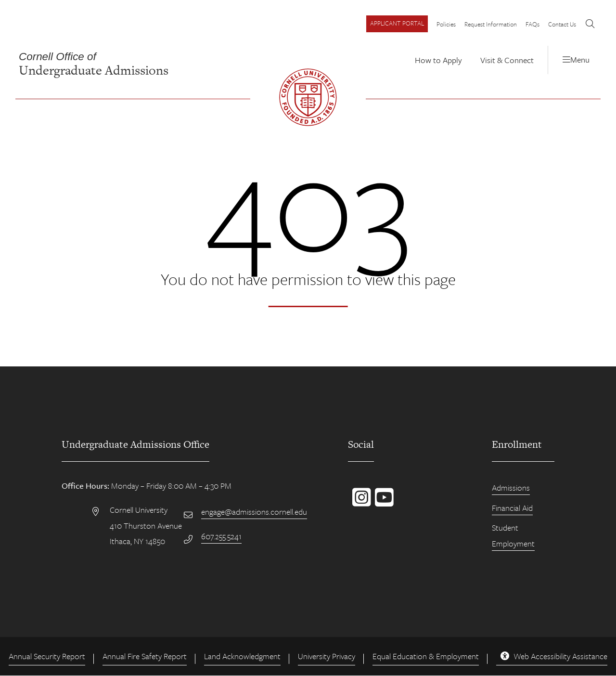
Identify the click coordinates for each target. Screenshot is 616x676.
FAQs (533, 24)
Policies (446, 24)
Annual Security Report (47, 656)
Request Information (491, 24)
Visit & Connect (507, 60)
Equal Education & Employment (426, 656)
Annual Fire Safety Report (145, 656)
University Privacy (327, 656)
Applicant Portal (397, 23)
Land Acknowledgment (242, 656)
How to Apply (438, 60)
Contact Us (563, 24)
